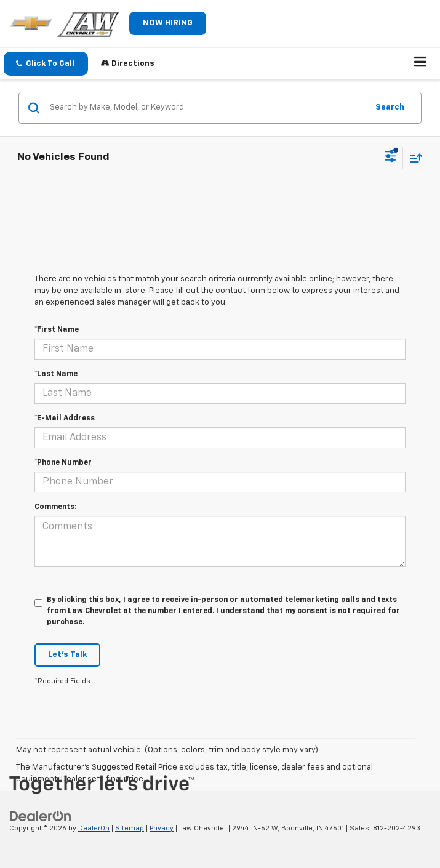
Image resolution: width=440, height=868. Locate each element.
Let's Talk (67, 655)
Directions (128, 63)
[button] (46, 64)
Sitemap (130, 828)
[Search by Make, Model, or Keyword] (207, 108)
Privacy (162, 828)
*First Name (57, 330)
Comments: (55, 507)
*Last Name (56, 374)
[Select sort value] (413, 158)
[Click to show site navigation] (421, 64)
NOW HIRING (168, 23)
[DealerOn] (41, 816)
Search (390, 107)
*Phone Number (63, 463)
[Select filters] (390, 158)
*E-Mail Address (65, 419)
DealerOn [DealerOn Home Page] (94, 828)
